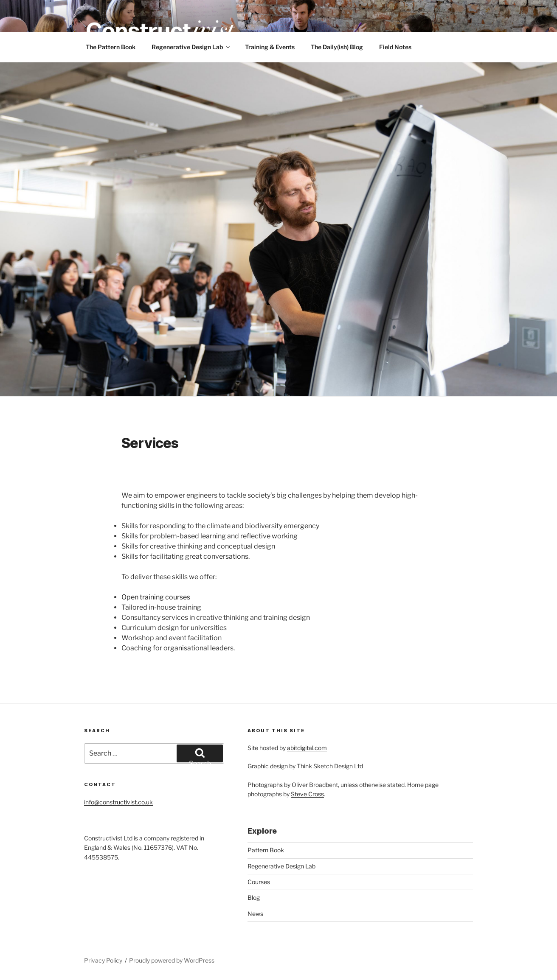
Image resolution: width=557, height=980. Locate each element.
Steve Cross (307, 794)
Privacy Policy (103, 960)
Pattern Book (266, 850)
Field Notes (395, 47)
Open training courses (156, 597)
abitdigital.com (307, 748)
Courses (259, 882)
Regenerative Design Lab (191, 47)
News (255, 914)
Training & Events (270, 47)
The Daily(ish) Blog (337, 47)
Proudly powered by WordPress (172, 960)
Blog (254, 897)
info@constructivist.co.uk (118, 802)
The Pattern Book (111, 47)
